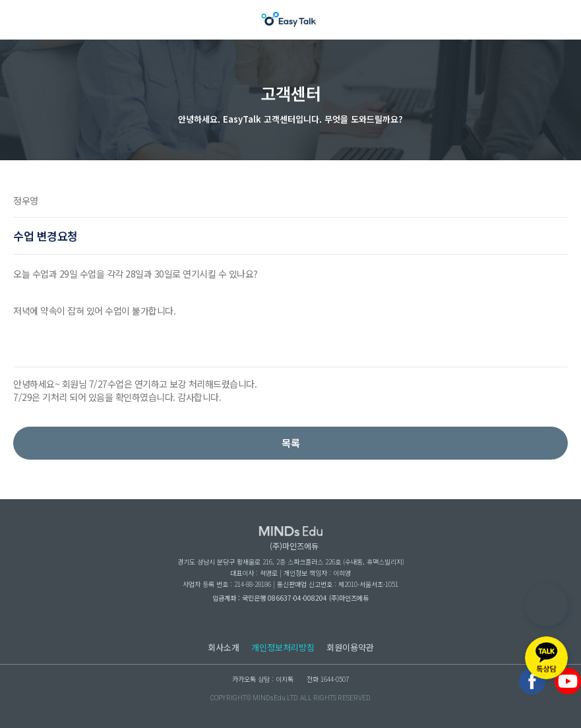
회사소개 (224, 647)
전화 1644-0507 (328, 679)
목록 (291, 443)
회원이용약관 (350, 647)
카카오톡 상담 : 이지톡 (263, 679)
